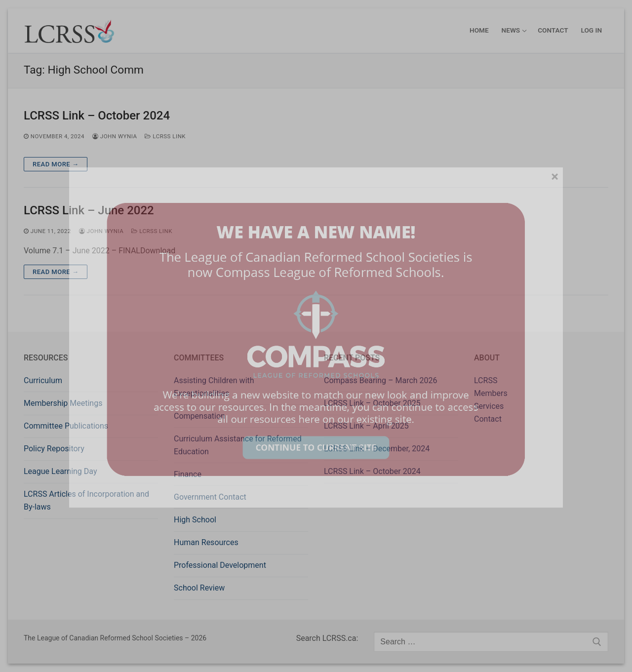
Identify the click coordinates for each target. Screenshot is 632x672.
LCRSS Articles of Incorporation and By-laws (86, 500)
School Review (199, 588)
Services (489, 406)
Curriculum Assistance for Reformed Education (238, 445)
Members (491, 393)
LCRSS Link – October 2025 (372, 403)
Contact (488, 419)
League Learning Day (60, 471)
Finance (188, 474)
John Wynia (115, 136)
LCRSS (486, 380)
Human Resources (206, 542)
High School (195, 520)
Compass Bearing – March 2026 (381, 380)
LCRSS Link (165, 136)
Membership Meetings (63, 403)
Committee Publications (66, 426)
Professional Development (220, 565)
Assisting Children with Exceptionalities (214, 387)
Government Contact (210, 497)
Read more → (56, 164)
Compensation (199, 416)
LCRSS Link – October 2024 (97, 116)
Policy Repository (54, 449)
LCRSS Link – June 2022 (89, 210)
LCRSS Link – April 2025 (366, 426)
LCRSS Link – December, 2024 (377, 449)
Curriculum (43, 380)
